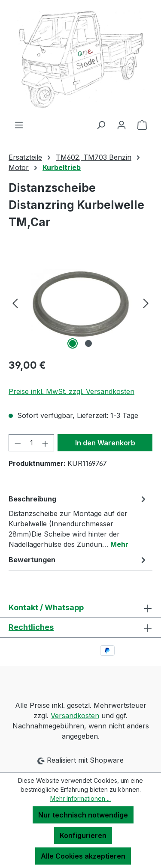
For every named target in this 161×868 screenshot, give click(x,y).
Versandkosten (75, 716)
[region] (80, 303)
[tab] (78, 521)
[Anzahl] (32, 443)
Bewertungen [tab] (78, 560)
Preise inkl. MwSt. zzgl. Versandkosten (71, 391)
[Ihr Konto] (122, 125)
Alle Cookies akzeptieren (83, 856)
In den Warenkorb (105, 443)
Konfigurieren (83, 835)
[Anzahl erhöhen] (46, 443)
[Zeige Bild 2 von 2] (88, 343)
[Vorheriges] (15, 303)
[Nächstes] (146, 303)
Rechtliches (31, 627)
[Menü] (19, 125)
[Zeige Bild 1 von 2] (73, 343)
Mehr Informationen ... (80, 798)
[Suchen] (101, 125)
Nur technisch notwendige (83, 815)
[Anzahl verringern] (18, 443)
